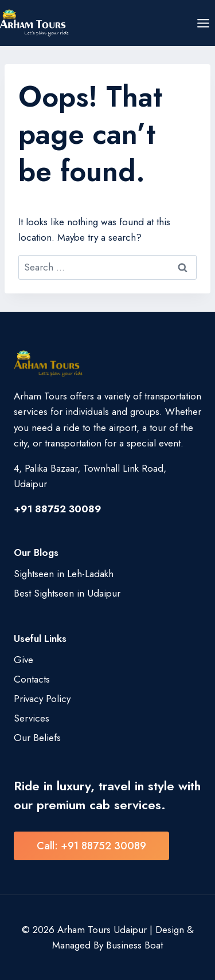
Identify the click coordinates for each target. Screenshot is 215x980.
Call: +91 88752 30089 (91, 846)
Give (24, 660)
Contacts (32, 679)
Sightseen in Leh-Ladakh (64, 574)
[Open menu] (203, 23)
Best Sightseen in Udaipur (67, 593)
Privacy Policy (42, 699)
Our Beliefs (37, 738)
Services (32, 718)
